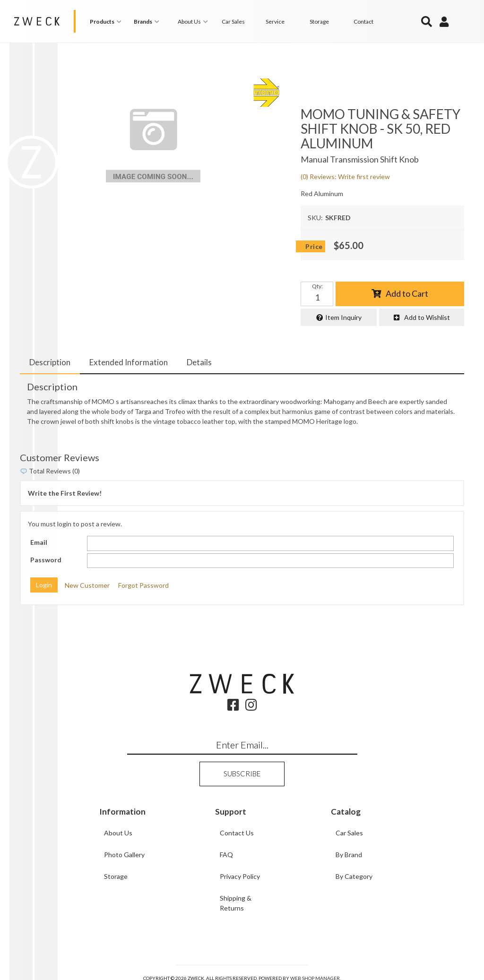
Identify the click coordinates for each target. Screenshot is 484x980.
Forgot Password (143, 585)
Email (39, 542)
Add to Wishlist (427, 317)
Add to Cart (407, 293)
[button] (107, 21)
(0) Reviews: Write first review (345, 176)
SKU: (315, 218)
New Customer (87, 585)
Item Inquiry (343, 317)
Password (46, 560)
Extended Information (129, 362)
